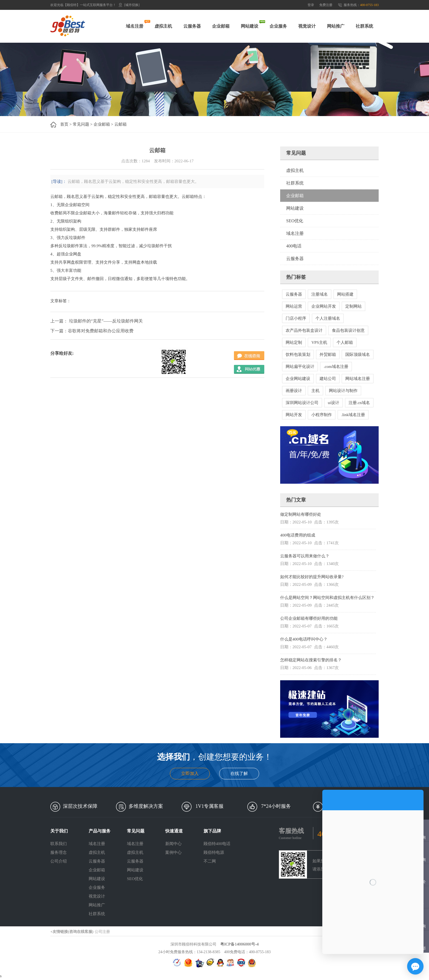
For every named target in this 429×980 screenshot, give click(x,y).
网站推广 (336, 26)
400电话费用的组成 (298, 535)
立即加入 (190, 773)
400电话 (294, 246)
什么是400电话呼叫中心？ (304, 639)
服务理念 (59, 852)
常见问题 (81, 124)
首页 (64, 124)
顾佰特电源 (214, 852)
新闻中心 (173, 844)
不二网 (210, 861)
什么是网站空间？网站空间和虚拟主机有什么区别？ (327, 598)
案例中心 (173, 852)
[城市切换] (132, 5)
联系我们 (59, 844)
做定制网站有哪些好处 (301, 514)
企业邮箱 (221, 26)
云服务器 (192, 26)
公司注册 (102, 932)
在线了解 (239, 773)
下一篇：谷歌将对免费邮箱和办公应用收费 (92, 331)
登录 (311, 5)
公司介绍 (59, 861)
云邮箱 (121, 124)
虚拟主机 (163, 26)
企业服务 (278, 26)
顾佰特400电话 (217, 844)
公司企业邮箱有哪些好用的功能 (309, 618)
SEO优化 (295, 221)
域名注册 (135, 26)
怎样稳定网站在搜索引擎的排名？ (311, 660)
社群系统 (364, 26)
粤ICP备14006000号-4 (240, 944)
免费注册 (326, 5)
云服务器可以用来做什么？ (305, 556)
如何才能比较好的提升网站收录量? (312, 577)
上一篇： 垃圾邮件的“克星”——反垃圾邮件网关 (97, 321)
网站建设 (250, 26)
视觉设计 (307, 26)
